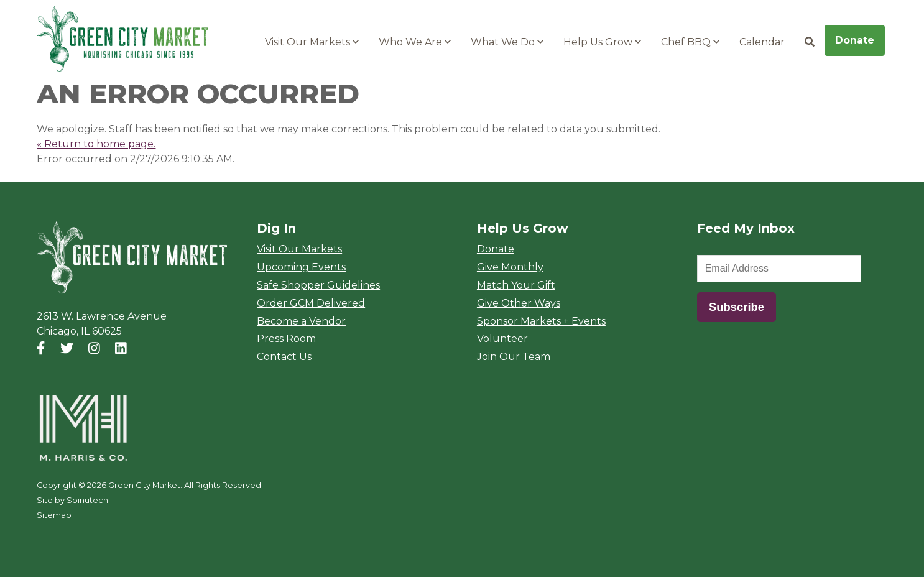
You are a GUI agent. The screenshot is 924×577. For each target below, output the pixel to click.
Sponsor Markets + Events (541, 321)
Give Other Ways (519, 303)
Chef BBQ (690, 42)
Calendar (762, 42)
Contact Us (284, 357)
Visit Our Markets (312, 42)
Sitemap (54, 515)
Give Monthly (510, 267)
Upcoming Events (301, 267)
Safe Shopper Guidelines (318, 285)
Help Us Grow (602, 42)
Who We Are (415, 42)
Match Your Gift (516, 285)
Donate (855, 40)
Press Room (286, 339)
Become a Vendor (301, 321)
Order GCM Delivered (311, 303)
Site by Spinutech (72, 500)
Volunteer (502, 339)
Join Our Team (514, 357)
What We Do (507, 42)
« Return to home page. (96, 144)
